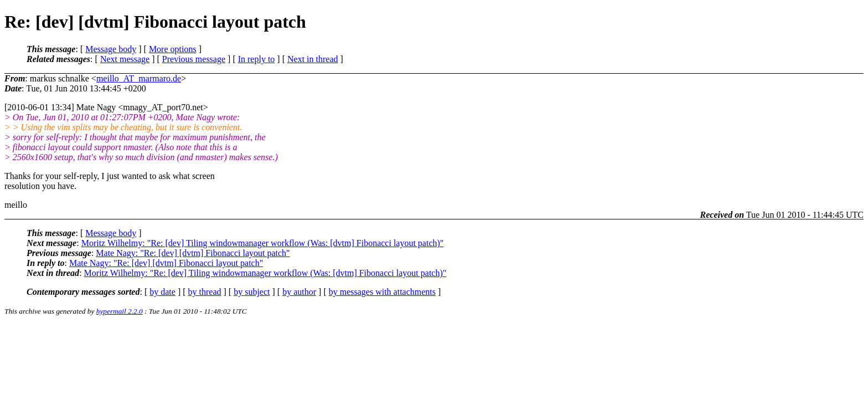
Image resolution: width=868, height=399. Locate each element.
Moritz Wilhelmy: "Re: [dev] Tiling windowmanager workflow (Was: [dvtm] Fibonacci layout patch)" (263, 243)
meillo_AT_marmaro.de (139, 78)
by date (162, 292)
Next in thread (313, 59)
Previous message (194, 59)
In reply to (257, 59)
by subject (252, 292)
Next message (125, 59)
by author (299, 292)
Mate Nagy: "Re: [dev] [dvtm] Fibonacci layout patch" (193, 253)
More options (173, 49)
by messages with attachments (382, 292)
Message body (111, 49)
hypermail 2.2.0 (120, 311)
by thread (205, 292)
